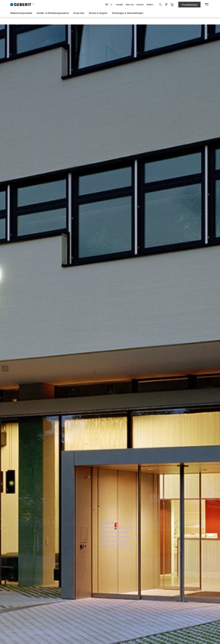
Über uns (130, 5)
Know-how (79, 13)
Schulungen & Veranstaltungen (128, 13)
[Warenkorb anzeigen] (172, 5)
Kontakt (119, 5)
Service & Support (98, 13)
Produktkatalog (189, 5)
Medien (150, 5)
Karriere (140, 5)
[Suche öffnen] (161, 5)
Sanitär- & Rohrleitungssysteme (53, 13)
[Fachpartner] (166, 5)
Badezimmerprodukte (21, 13)
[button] (161, 5)
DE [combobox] (110, 5)
